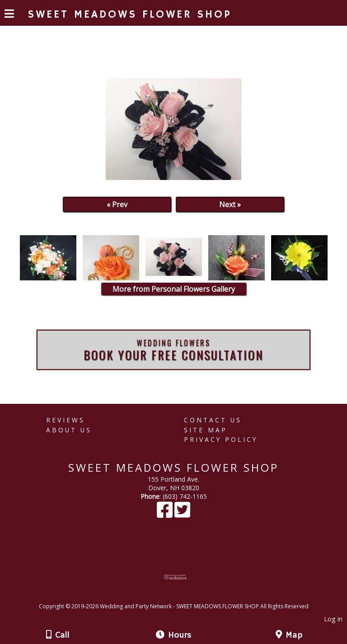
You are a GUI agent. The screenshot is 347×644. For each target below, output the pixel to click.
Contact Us (213, 420)
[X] (182, 514)
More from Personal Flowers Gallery (174, 289)
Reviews (66, 420)
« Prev (117, 204)
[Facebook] (166, 514)
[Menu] (9, 15)
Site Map (206, 430)
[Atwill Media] (182, 596)
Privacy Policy (221, 439)
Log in (333, 619)
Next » (230, 204)
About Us (69, 430)
